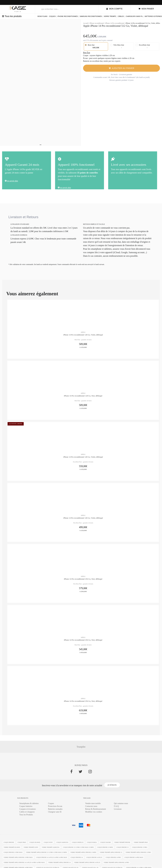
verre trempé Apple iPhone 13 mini (83, 854)
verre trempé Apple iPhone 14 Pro (116, 865)
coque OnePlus (78, 844)
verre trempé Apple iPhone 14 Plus (87, 865)
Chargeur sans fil (55, 814)
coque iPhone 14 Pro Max (134, 859)
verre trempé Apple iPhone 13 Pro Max (18, 859)
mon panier (146, 9)
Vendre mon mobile (93, 805)
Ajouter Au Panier (122, 68)
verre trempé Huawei (12, 849)
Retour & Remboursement (96, 811)
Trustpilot (81, 749)
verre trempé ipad (141, 844)
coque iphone (9, 844)
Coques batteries (26, 808)
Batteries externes (153, 16)
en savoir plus (13, 181)
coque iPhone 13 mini (105, 849)
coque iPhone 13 (122, 849)
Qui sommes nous (121, 805)
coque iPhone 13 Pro (140, 849)
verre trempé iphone (122, 844)
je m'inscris (112, 787)
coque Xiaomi (105, 844)
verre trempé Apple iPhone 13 (111, 854)
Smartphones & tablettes (29, 805)
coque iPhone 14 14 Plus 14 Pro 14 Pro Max (52, 859)
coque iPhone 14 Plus (94, 859)
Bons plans (42, 16)
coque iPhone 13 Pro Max (13, 854)
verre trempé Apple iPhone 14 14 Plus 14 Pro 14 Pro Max (24, 865)
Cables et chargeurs (27, 814)
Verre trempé (110, 16)
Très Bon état (117, 45)
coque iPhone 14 (77, 859)
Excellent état (143, 45)
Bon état (90, 45)
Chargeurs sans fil (134, 16)
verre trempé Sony (31, 849)
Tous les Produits (26, 817)
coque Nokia (92, 844)
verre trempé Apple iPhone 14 (59, 865)
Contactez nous (91, 808)
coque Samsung (62, 844)
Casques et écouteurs (28, 811)
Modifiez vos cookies (94, 814)
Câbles (121, 16)
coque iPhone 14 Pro (113, 859)
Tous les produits (12, 16)
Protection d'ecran (55, 808)
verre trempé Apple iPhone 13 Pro (138, 854)
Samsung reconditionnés (91, 16)
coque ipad (22, 844)
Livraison (118, 811)
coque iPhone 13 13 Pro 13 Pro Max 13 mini (78, 849)
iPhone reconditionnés (68, 16)
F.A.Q (116, 808)
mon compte (114, 9)
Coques (52, 16)
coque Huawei (35, 844)
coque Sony (48, 844)
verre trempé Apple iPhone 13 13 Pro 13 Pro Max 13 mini (46, 854)
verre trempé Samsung (51, 849)
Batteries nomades (55, 811)
